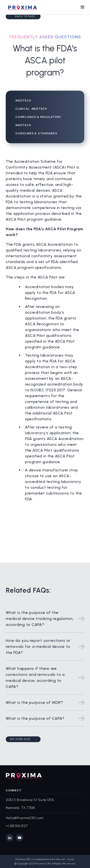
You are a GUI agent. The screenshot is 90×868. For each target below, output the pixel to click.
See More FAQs (20, 739)
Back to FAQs (25, 16)
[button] (83, 7)
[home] (21, 7)
